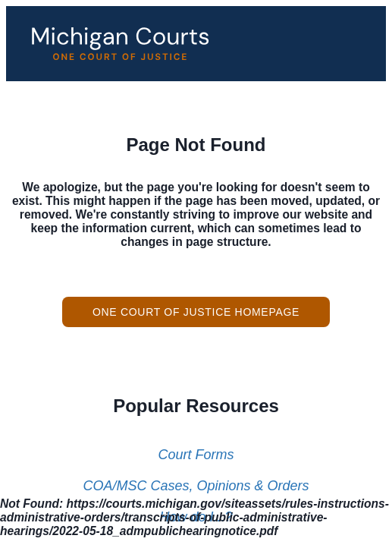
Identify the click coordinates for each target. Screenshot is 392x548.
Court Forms (196, 455)
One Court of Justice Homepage (196, 312)
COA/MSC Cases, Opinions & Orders (196, 486)
